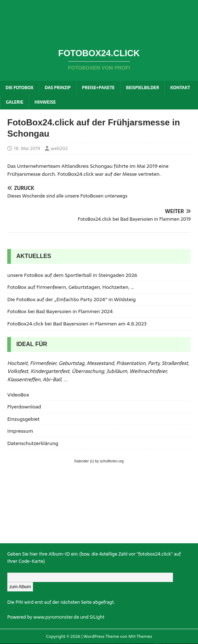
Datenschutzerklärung (33, 443)
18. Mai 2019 (27, 148)
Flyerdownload (24, 407)
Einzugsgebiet (23, 419)
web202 (59, 148)
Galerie (15, 102)
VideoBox (18, 395)
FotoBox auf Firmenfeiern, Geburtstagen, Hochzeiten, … (71, 287)
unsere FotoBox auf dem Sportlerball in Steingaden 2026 (72, 275)
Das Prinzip (58, 88)
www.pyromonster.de (56, 617)
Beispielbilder (142, 88)
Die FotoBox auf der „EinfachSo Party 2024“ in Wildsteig (71, 299)
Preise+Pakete (98, 88)
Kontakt (180, 88)
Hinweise (45, 102)
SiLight (97, 617)
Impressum (20, 431)
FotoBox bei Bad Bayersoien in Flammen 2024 (60, 311)
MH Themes (140, 636)
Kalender (82, 461)
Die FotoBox (19, 88)
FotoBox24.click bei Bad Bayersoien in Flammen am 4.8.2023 (77, 324)
